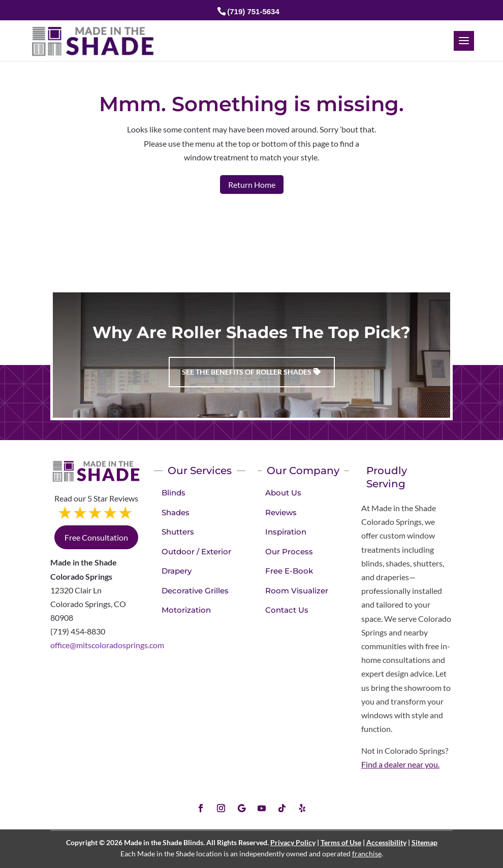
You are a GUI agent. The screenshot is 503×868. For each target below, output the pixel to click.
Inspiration (286, 532)
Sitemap (425, 842)
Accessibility (386, 842)
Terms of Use (341, 842)
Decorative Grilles (195, 591)
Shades (176, 512)
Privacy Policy (293, 842)
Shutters (178, 532)
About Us (283, 493)
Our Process (289, 552)
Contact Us (287, 610)
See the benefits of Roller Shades (247, 372)
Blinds (174, 493)
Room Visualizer (297, 591)
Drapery (177, 571)
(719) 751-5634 (253, 11)
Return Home (252, 185)
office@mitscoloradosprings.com (107, 645)
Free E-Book (289, 571)
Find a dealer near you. (400, 764)
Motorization (186, 610)
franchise (367, 854)
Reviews (281, 512)
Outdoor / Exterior (196, 552)
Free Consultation (96, 537)
